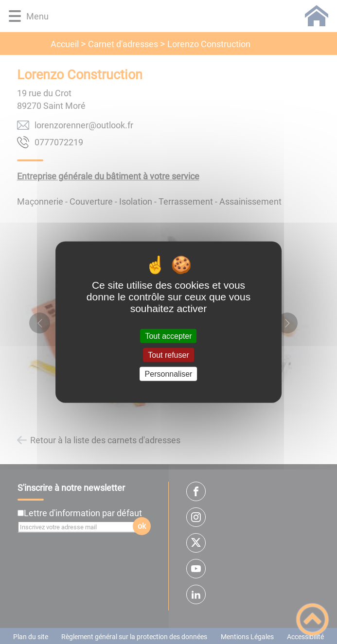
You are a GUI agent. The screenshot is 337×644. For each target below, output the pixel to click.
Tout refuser (168, 355)
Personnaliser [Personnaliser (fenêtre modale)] (169, 374)
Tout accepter (168, 336)
